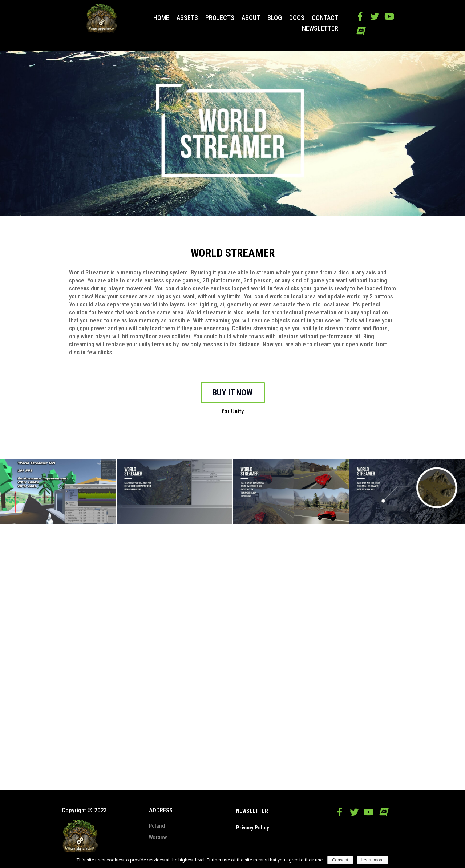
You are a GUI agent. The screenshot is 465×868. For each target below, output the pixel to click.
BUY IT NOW (233, 393)
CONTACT (325, 18)
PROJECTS (220, 18)
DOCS (297, 18)
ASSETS (187, 18)
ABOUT (251, 18)
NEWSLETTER (320, 28)
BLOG (275, 18)
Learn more (373, 860)
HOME (161, 18)
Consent (340, 860)
